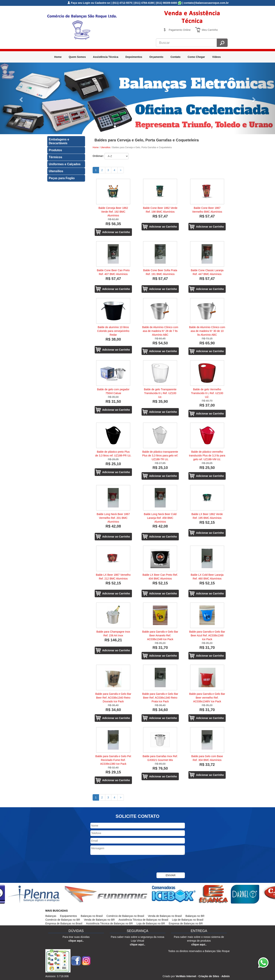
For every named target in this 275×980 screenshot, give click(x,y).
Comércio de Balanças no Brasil (125, 916)
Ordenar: (98, 156)
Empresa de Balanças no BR (186, 923)
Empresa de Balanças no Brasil (64, 923)
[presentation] (119, 864)
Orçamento (156, 57)
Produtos (55, 150)
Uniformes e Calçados (65, 164)
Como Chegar (196, 57)
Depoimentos (134, 57)
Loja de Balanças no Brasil (188, 920)
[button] (21, 98)
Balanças (51, 916)
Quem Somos (77, 57)
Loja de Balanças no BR (151, 923)
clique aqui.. (76, 941)
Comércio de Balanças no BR (63, 920)
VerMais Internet (186, 976)
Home (58, 57)
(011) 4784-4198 (144, 3)
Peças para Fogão (62, 178)
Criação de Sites (209, 976)
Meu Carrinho (210, 30)
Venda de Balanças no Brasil (165, 916)
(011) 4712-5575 (122, 3)
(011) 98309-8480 (166, 3)
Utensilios (56, 171)
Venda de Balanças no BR (99, 920)
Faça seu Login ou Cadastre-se (89, 3)
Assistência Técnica (106, 57)
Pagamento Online (180, 30)
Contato (175, 57)
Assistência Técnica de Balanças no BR (109, 923)
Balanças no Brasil (92, 916)
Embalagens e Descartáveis (59, 141)
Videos (216, 57)
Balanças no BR (195, 916)
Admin (225, 976)
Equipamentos (69, 916)
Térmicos (55, 157)
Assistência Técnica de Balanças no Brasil (143, 920)
